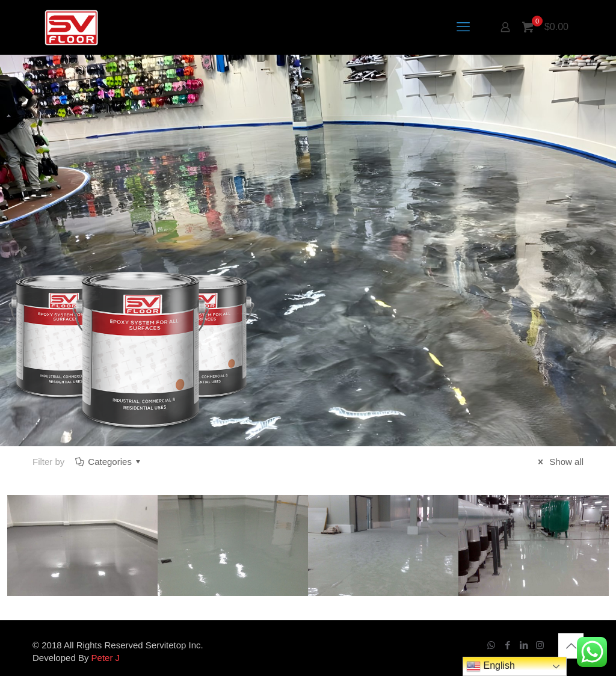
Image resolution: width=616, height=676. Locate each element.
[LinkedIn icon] (524, 645)
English (491, 666)
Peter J (106, 658)
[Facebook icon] (507, 645)
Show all (559, 462)
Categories (109, 462)
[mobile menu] (463, 27)
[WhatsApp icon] (491, 645)
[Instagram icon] (540, 645)
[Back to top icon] (571, 646)
